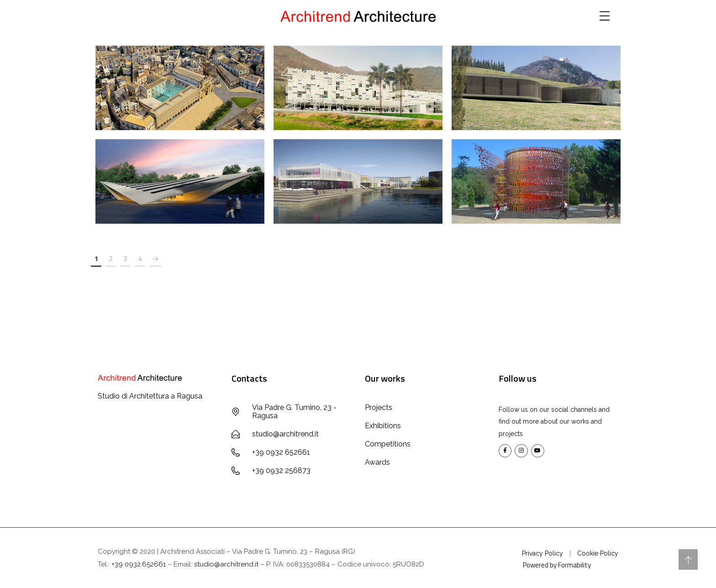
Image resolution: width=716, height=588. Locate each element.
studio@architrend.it (226, 564)
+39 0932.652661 (139, 564)
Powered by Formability (557, 565)
